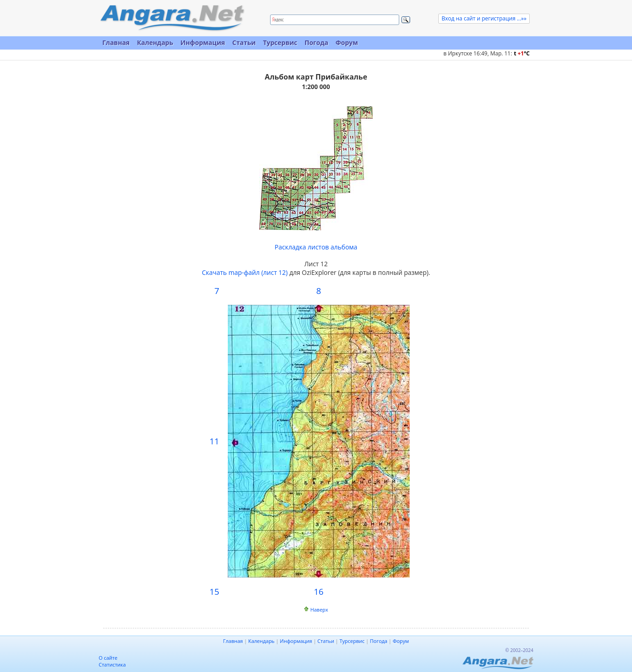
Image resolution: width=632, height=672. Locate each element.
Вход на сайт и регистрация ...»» (484, 18)
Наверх (319, 610)
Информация (203, 42)
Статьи (244, 42)
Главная (116, 42)
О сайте (108, 658)
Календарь (155, 42)
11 (214, 441)
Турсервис (280, 42)
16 (319, 591)
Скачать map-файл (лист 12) (245, 272)
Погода (316, 42)
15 (214, 591)
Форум (347, 42)
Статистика (112, 665)
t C (522, 53)
